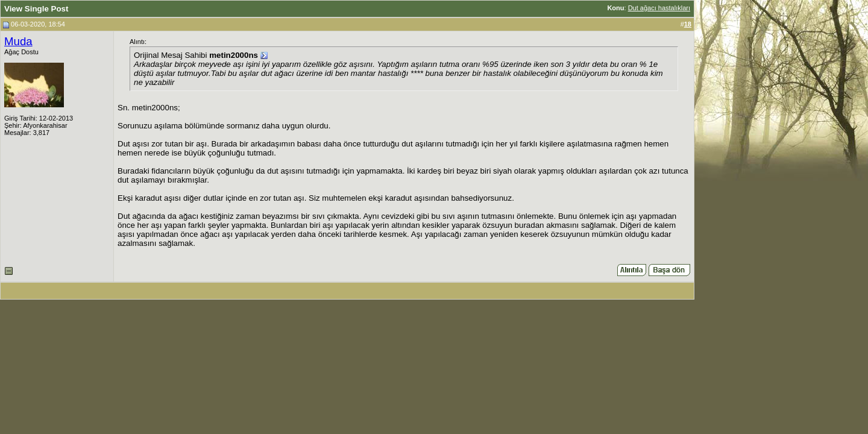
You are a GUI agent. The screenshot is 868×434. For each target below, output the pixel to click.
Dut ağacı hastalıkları (659, 8)
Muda (18, 41)
